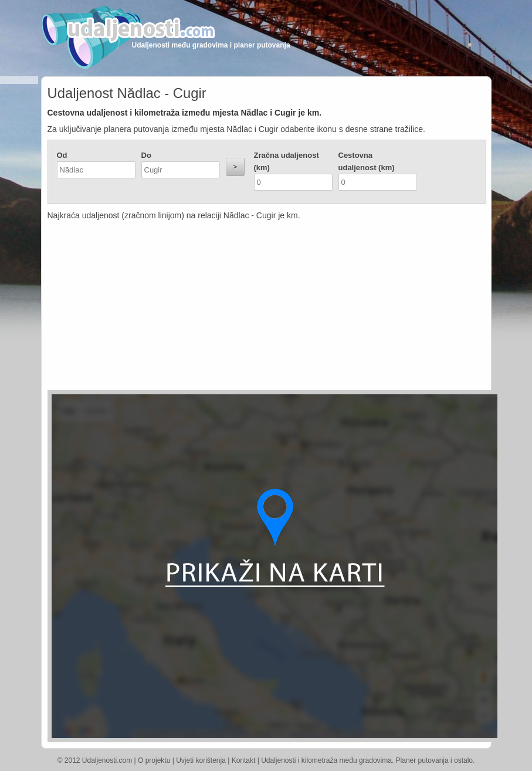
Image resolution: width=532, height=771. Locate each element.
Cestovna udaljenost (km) (367, 161)
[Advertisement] (211, 308)
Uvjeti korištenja (201, 760)
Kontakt (244, 760)
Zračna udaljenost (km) (287, 161)
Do (146, 155)
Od (62, 155)
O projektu (154, 760)
